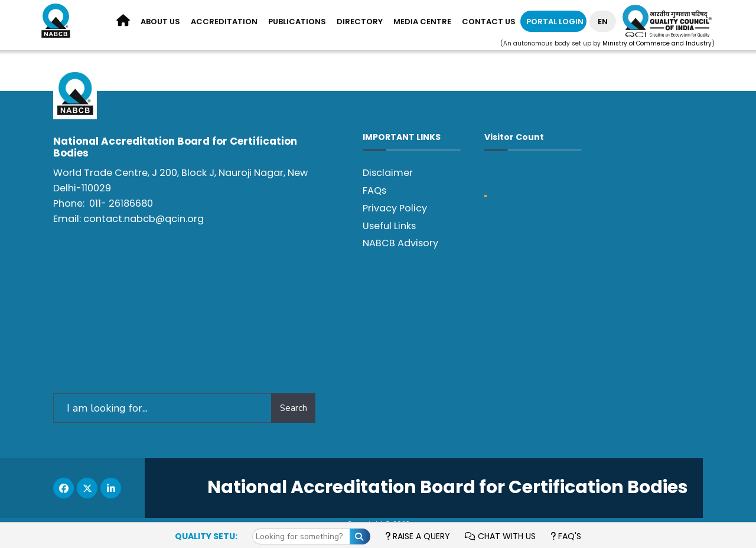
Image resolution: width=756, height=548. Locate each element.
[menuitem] (160, 22)
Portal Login (555, 22)
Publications (297, 22)
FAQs (374, 190)
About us (160, 22)
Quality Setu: (206, 536)
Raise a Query (418, 536)
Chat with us (500, 536)
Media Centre (422, 22)
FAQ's (566, 536)
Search (294, 408)
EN (603, 22)
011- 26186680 (121, 203)
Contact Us (489, 22)
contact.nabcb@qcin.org (144, 219)
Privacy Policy (395, 208)
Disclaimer (388, 173)
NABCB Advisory (400, 243)
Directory (360, 22)
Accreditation (224, 22)
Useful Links (389, 226)
